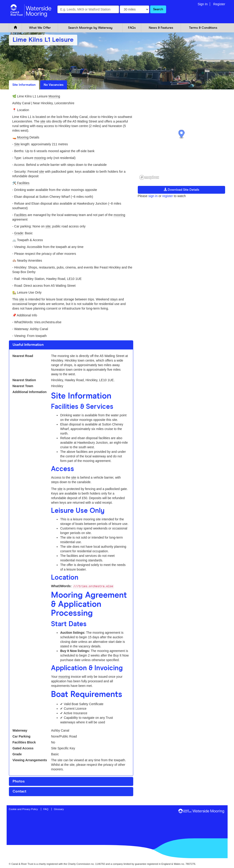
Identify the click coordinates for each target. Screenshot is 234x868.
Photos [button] (19, 781)
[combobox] (88, 9)
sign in (153, 196)
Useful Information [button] (28, 345)
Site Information (24, 85)
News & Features (161, 28)
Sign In (203, 4)
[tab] (71, 345)
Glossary (59, 809)
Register (219, 4)
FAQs (132, 28)
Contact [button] (19, 791)
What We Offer (40, 28)
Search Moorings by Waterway (90, 28)
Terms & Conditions (203, 28)
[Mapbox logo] (149, 177)
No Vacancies (54, 85)
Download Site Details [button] (181, 190)
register (168, 196)
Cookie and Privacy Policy (23, 809)
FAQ (46, 809)
